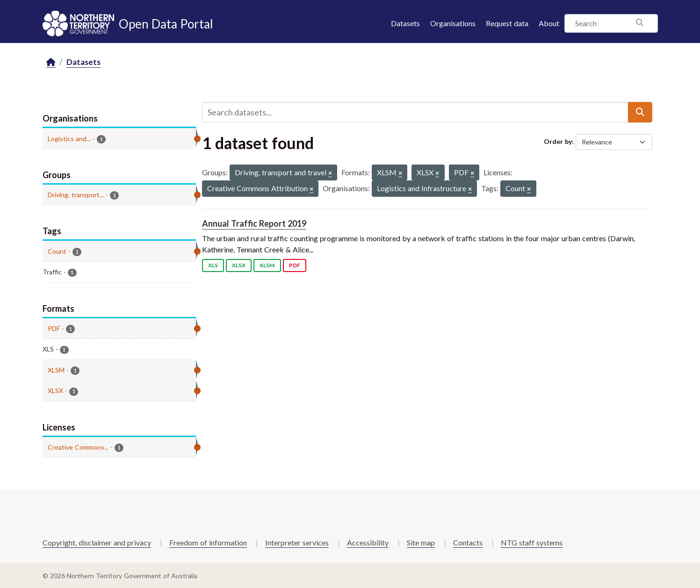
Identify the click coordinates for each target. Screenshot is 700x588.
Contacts (468, 542)
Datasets (405, 23)
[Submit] (640, 112)
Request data (507, 23)
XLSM (267, 265)
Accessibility (368, 542)
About (549, 23)
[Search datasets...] (415, 112)
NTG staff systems (532, 542)
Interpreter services (297, 542)
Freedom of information (208, 542)
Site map (421, 542)
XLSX (239, 265)
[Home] (51, 62)
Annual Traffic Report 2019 (254, 223)
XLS (213, 265)
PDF (295, 265)
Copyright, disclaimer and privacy (97, 542)
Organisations (453, 23)
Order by (558, 141)
